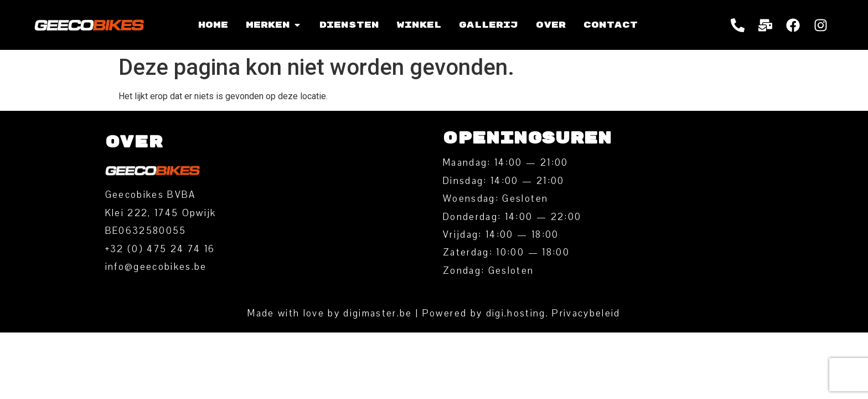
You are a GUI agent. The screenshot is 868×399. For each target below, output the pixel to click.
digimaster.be (378, 313)
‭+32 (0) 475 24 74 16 (160, 249)
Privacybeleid (586, 313)
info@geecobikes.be (156, 267)
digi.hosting (516, 313)
